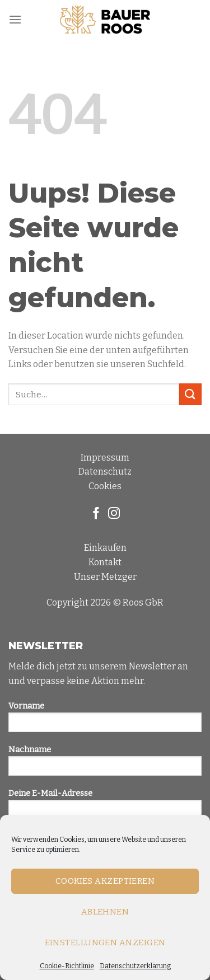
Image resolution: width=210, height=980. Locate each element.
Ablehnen (105, 912)
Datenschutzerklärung (135, 966)
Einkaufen (105, 548)
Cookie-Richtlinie (67, 966)
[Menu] (15, 19)
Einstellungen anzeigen (105, 943)
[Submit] (190, 394)
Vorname (105, 721)
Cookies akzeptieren (105, 881)
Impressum (105, 458)
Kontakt (105, 562)
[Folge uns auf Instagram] (114, 514)
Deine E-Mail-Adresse (105, 808)
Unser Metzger (105, 577)
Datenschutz (105, 472)
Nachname (105, 764)
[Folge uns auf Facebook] (96, 514)
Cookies (105, 486)
